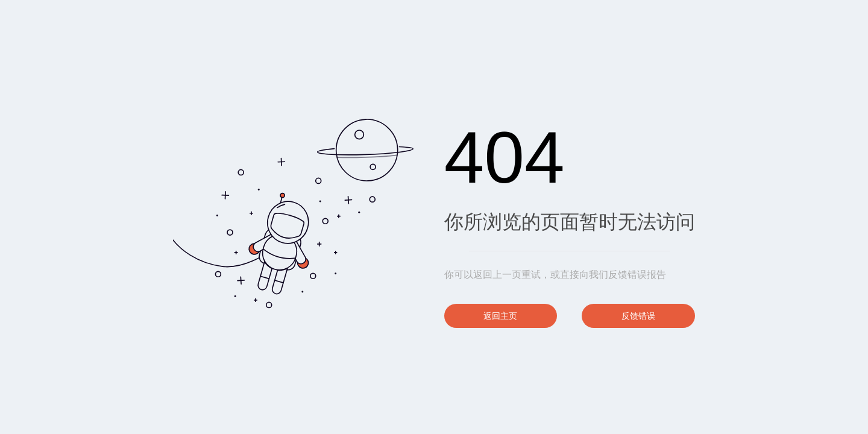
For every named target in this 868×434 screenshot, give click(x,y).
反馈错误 (638, 316)
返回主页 (500, 316)
